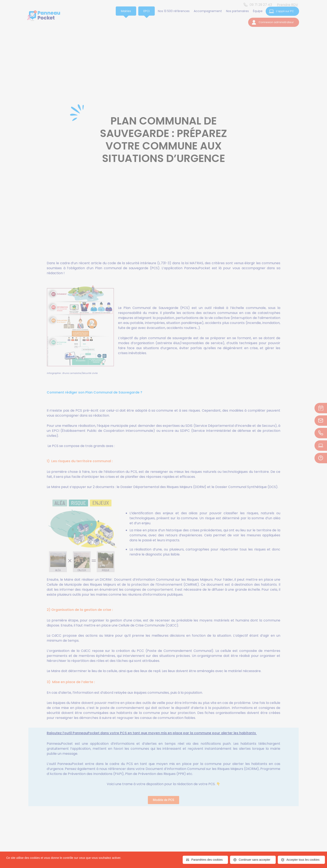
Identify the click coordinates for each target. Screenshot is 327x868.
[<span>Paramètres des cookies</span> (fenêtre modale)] (205, 860)
